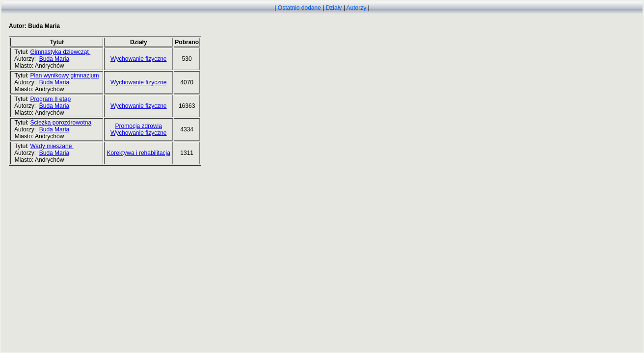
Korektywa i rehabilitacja (139, 153)
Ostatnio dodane (299, 8)
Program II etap (50, 99)
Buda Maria (54, 59)
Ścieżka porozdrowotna (61, 123)
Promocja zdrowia (139, 126)
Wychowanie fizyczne (139, 59)
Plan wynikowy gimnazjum (64, 76)
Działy (334, 8)
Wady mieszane (52, 146)
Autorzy (356, 8)
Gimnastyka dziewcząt (60, 52)
